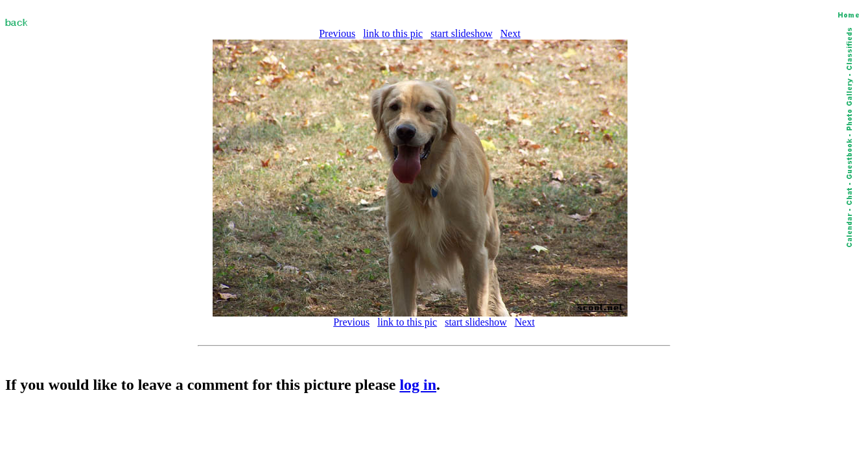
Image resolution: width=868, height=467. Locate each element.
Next (510, 33)
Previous (337, 33)
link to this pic (393, 33)
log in (418, 385)
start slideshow (462, 33)
